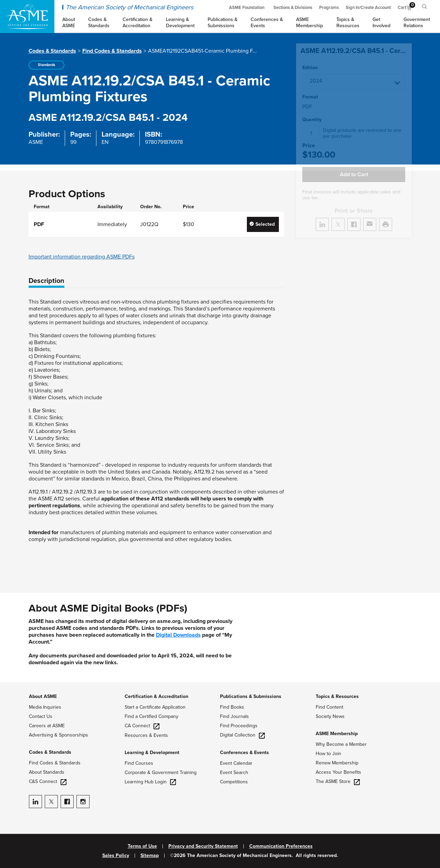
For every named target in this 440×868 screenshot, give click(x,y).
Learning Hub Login (150, 782)
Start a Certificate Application (155, 707)
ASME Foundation (247, 8)
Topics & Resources (337, 696)
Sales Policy (116, 856)
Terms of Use (142, 846)
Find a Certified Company (151, 716)
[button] (354, 82)
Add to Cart (354, 174)
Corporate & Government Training (161, 772)
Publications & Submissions (251, 696)
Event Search (234, 772)
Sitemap (150, 856)
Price (309, 146)
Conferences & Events (244, 753)
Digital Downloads (178, 635)
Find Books (232, 707)
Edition (310, 68)
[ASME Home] (27, 17)
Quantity (312, 120)
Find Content (329, 707)
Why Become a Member (341, 744)
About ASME (43, 696)
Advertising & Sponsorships (59, 735)
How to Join (328, 754)
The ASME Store (338, 781)
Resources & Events (146, 735)
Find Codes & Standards (112, 51)
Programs (329, 8)
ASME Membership (337, 734)
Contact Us (41, 716)
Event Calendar (236, 763)
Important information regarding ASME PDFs (82, 257)
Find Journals (234, 716)
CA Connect (142, 726)
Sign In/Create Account (368, 8)
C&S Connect (48, 781)
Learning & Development (152, 753)
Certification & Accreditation (156, 696)
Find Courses (139, 763)
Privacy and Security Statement (203, 846)
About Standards (47, 772)
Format (310, 97)
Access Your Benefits (338, 772)
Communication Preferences (281, 846)
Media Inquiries (45, 707)
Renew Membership (337, 763)
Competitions (234, 782)
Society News (330, 716)
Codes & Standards (52, 51)
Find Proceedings (239, 726)
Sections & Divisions (293, 8)
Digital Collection (242, 735)
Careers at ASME (47, 726)
